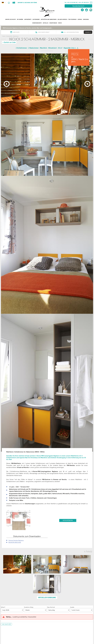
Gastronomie (36, 19)
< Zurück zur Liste (9, 42)
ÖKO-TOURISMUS (72, 19)
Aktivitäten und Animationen (49, 19)
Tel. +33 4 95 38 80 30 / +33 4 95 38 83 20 (77, 2)
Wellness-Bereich (62, 19)
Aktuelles (46, 23)
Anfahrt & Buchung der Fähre (27, 3)
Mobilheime (16, 36)
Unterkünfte (28, 19)
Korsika (80, 19)
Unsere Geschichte (11, 19)
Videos (60, 23)
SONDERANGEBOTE (37, 23)
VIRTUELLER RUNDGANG (47, 598)
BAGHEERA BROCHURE (15, 542)
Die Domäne (20, 19)
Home (4, 36)
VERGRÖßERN (68, 520)
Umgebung (86, 19)
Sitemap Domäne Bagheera (16, 540)
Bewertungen (53, 23)
